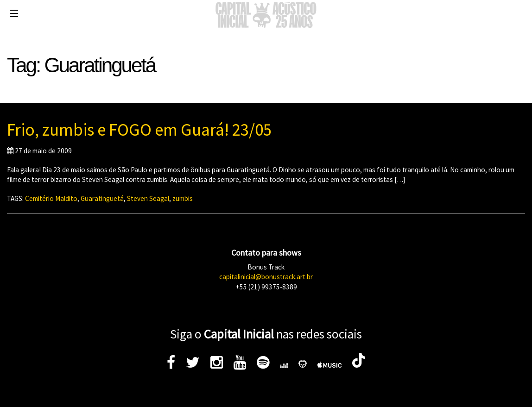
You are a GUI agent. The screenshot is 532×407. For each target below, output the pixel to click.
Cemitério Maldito (51, 198)
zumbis (183, 198)
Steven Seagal (148, 198)
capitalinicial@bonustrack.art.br (266, 277)
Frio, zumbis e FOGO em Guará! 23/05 (139, 130)
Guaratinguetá (102, 198)
